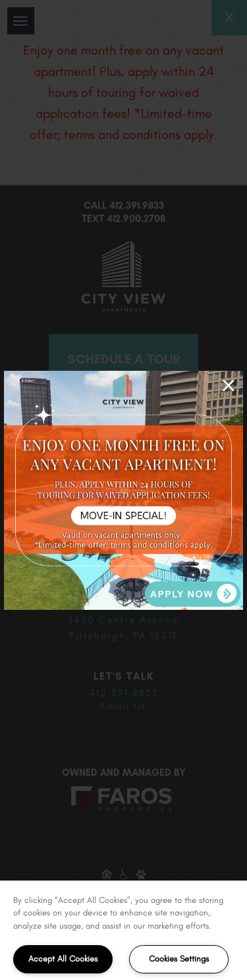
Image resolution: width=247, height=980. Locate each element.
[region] (123, 930)
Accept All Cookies (63, 959)
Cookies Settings (179, 959)
